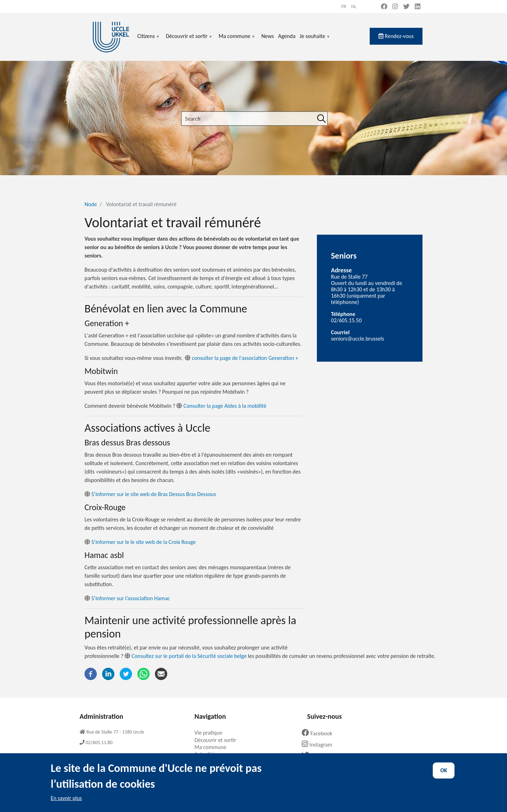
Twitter (317, 756)
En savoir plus (66, 804)
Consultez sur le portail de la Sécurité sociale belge (189, 656)
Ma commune (237, 40)
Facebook (320, 733)
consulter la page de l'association (241, 358)
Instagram (320, 745)
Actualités (208, 754)
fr (344, 7)
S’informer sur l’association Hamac (127, 598)
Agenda (287, 36)
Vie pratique (211, 733)
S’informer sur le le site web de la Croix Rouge (140, 542)
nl (354, 7)
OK (444, 777)
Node (91, 204)
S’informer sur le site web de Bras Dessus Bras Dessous (150, 494)
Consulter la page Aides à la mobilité (221, 406)
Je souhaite (315, 40)
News (268, 36)
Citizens (149, 40)
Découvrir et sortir (189, 40)
